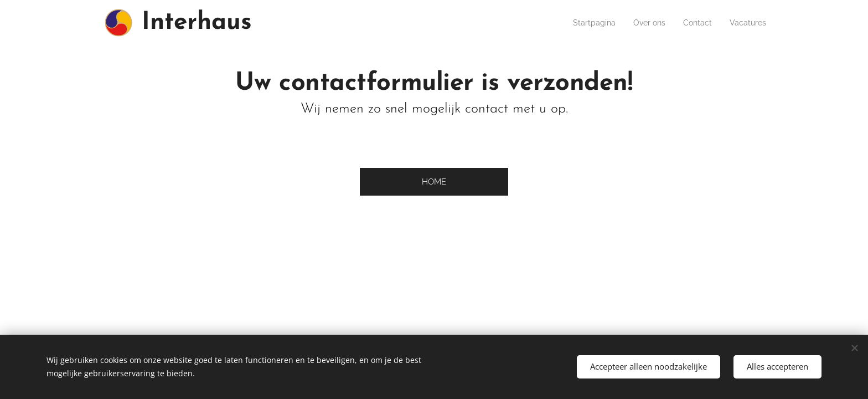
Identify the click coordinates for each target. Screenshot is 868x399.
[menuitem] (582, 23)
